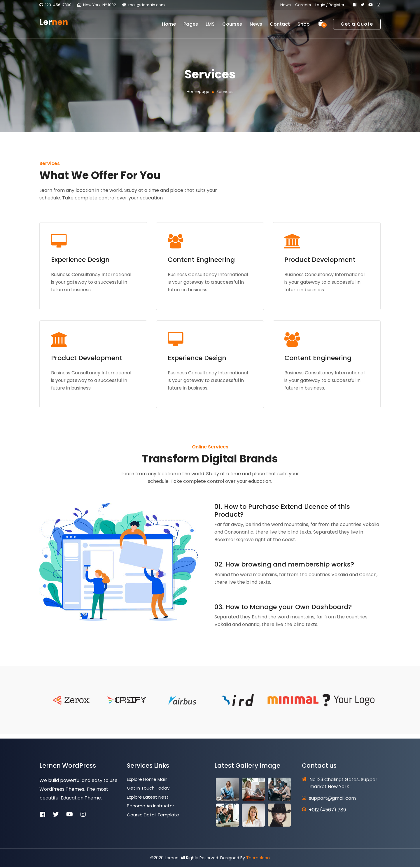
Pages (191, 26)
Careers (303, 5)
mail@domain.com (147, 5)
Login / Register (330, 5)
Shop (304, 26)
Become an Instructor (150, 807)
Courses (232, 26)
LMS (210, 26)
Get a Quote (357, 26)
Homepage (198, 92)
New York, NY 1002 (100, 5)
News (286, 5)
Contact (280, 26)
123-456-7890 (58, 5)
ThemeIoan (258, 859)
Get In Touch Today (148, 789)
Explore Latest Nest (148, 798)
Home (169, 26)
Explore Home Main (147, 780)
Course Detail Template (153, 816)
